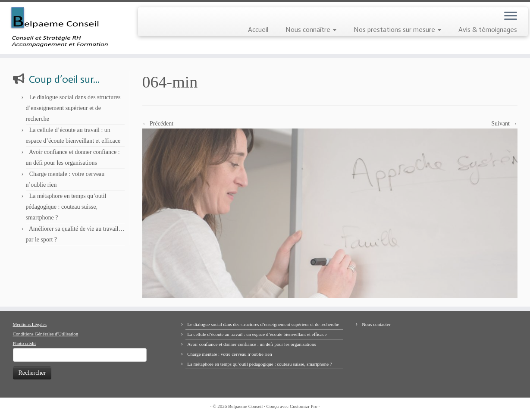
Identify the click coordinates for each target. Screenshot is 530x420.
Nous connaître (311, 30)
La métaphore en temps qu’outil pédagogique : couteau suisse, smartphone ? (66, 207)
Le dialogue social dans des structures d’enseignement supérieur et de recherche (73, 108)
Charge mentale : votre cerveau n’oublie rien (230, 354)
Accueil (258, 30)
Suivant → (504, 124)
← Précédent (158, 124)
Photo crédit (24, 343)
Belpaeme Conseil (245, 406)
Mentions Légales (30, 324)
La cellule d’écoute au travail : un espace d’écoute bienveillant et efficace (257, 334)
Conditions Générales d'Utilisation (46, 334)
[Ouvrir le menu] (511, 16)
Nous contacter (376, 324)
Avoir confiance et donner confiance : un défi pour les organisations (251, 344)
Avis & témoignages (488, 30)
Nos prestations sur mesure (397, 30)
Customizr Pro (304, 406)
